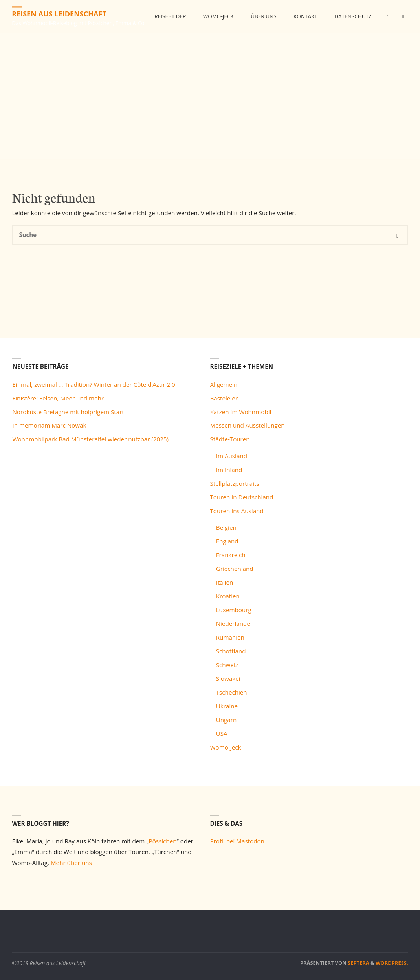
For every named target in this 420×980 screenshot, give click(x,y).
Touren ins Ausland (237, 511)
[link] (401, 50)
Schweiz (227, 665)
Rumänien (230, 637)
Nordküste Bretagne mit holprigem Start (68, 412)
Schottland (231, 651)
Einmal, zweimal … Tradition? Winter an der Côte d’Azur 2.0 (94, 384)
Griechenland (235, 569)
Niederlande (233, 623)
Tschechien (232, 692)
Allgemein (224, 384)
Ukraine (227, 706)
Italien (225, 582)
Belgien (226, 527)
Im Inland (229, 470)
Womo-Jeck (226, 747)
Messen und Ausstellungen (248, 425)
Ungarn (227, 720)
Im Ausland (232, 456)
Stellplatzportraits (235, 483)
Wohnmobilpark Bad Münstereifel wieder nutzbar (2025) (90, 439)
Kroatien (228, 596)
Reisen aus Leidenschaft (60, 14)
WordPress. (392, 963)
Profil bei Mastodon (237, 841)
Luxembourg (234, 610)
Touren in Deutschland (242, 497)
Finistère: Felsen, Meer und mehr (58, 398)
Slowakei (228, 678)
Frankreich (231, 555)
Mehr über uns (71, 863)
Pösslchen (163, 841)
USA (222, 733)
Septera (358, 963)
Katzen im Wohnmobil (241, 412)
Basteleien (225, 398)
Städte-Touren (230, 439)
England (227, 541)
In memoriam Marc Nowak (49, 425)
